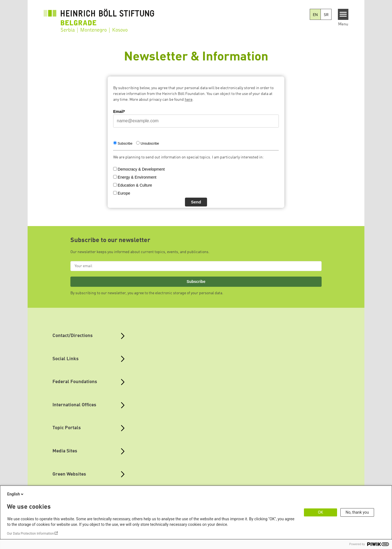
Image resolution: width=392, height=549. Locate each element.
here (189, 100)
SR (326, 15)
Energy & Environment (137, 177)
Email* (119, 112)
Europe (124, 193)
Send (196, 202)
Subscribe (196, 282)
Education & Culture (135, 185)
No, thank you (357, 512)
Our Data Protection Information (30, 534)
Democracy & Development (141, 169)
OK (321, 512)
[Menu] (343, 14)
